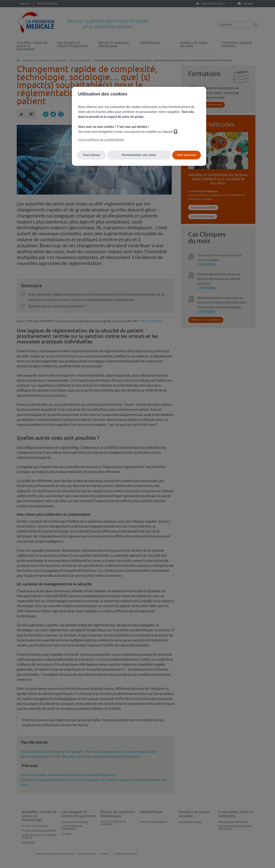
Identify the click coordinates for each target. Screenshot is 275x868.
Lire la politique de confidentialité (101, 140)
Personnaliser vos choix (139, 155)
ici (176, 132)
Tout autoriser (187, 155)
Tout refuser (92, 155)
